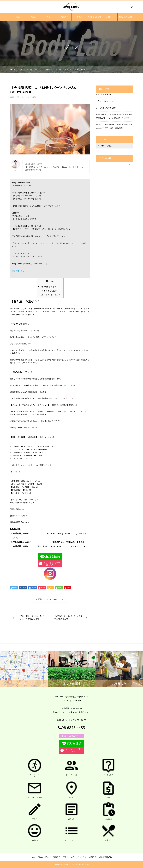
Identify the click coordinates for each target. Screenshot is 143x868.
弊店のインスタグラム (19, 516)
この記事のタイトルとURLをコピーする (50, 599)
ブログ (79, 17)
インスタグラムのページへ (72, 736)
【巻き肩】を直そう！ (48, 287)
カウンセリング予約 (95, 18)
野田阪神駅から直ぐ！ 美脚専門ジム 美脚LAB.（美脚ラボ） (50, 542)
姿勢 (34, 97)
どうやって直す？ (50, 291)
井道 (29, 170)
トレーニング (26, 97)
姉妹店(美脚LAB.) (125, 17)
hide (52, 281)
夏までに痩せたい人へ (105, 95)
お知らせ (110, 17)
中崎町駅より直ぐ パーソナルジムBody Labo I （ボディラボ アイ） (51, 546)
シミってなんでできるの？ (106, 108)
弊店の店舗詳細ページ (19, 509)
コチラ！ (27, 522)
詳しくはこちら (18, 271)
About (33, 17)
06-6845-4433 (72, 728)
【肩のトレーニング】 (51, 295)
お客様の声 (64, 17)
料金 (49, 17)
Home (18, 17)
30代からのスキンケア (105, 101)
